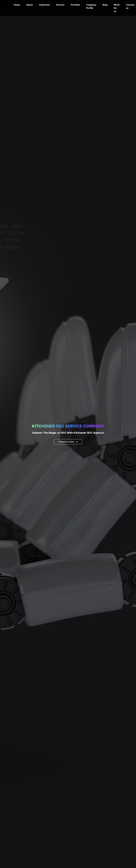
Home (17, 5)
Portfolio (75, 5)
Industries (44, 5)
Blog (105, 5)
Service (60, 5)
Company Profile (91, 6)
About (30, 5)
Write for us (117, 8)
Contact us (130, 6)
